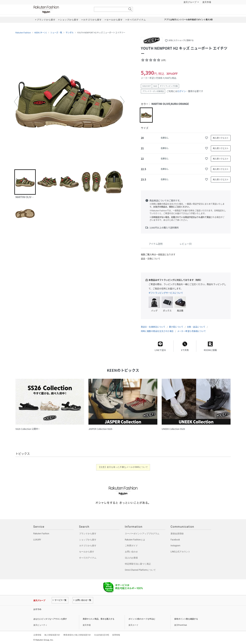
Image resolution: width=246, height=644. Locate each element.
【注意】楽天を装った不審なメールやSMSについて (123, 467)
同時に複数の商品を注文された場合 (157, 331)
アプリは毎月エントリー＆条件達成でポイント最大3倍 (188, 20)
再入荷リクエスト (221, 138)
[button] (16, 102)
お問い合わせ (131, 552)
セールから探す (87, 552)
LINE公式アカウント (180, 552)
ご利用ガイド (131, 546)
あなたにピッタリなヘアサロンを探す (50, 619)
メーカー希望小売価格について (192, 331)
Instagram (175, 546)
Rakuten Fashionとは (135, 540)
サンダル (70, 33)
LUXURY (37, 540)
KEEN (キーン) (41, 33)
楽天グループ (190, 2)
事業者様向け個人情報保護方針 (77, 635)
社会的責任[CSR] (102, 635)
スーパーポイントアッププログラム (142, 534)
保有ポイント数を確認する (186, 619)
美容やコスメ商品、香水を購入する (99, 619)
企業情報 (37, 635)
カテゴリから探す (88, 546)
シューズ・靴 (56, 33)
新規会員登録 (177, 534)
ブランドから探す (88, 534)
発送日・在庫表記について (153, 327)
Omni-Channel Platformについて (140, 570)
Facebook (175, 540)
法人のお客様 (131, 558)
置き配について (176, 327)
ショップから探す (88, 540)
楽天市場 (207, 2)
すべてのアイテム (88, 558)
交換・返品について (196, 327)
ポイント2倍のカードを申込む (142, 619)
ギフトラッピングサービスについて (166, 293)
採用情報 (116, 635)
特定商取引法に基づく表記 (138, 564)
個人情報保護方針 (52, 635)
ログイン (182, 91)
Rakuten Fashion (61, 9)
